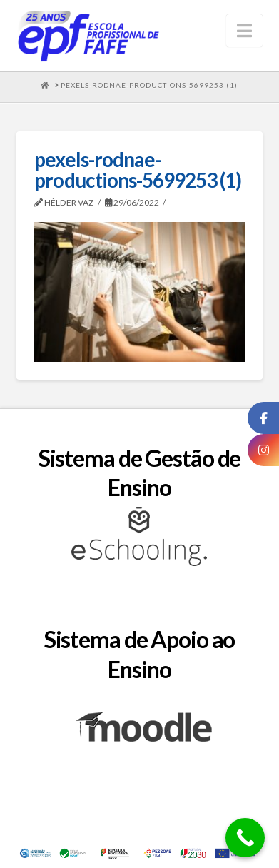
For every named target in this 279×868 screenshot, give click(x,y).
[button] (244, 31)
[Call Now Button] (245, 838)
